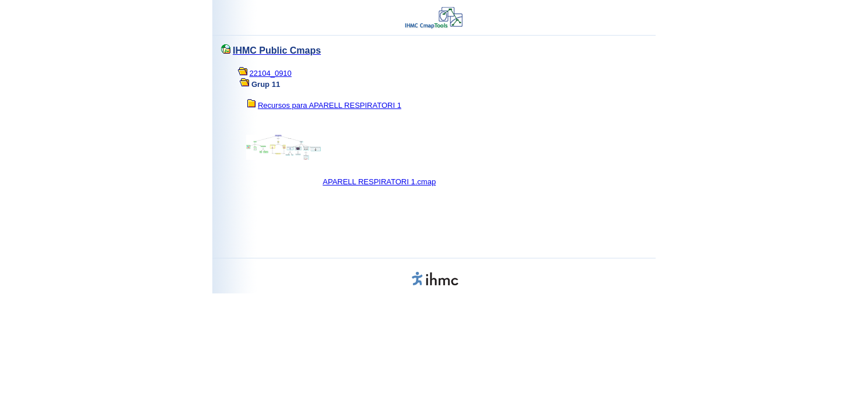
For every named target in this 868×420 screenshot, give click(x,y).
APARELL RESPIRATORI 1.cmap (379, 182)
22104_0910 (271, 73)
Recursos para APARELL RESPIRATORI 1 (330, 105)
